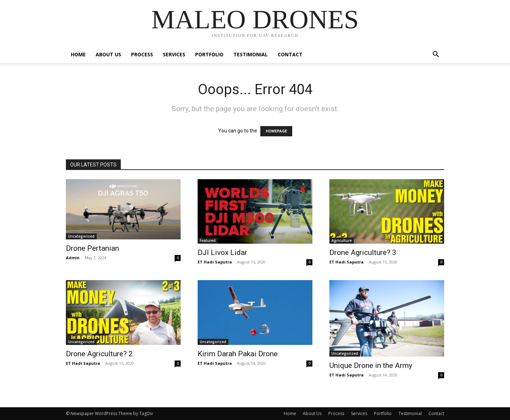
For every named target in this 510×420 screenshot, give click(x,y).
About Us (108, 54)
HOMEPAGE (276, 131)
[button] (436, 55)
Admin (73, 258)
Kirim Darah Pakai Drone (238, 354)
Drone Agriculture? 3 (363, 252)
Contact (290, 54)
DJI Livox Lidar (222, 252)
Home (78, 54)
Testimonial (251, 54)
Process (142, 54)
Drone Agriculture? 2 (99, 354)
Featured (208, 240)
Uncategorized (81, 236)
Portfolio (209, 54)
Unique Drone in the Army (371, 365)
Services (174, 54)
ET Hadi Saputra (215, 262)
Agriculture (342, 240)
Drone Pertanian (92, 248)
